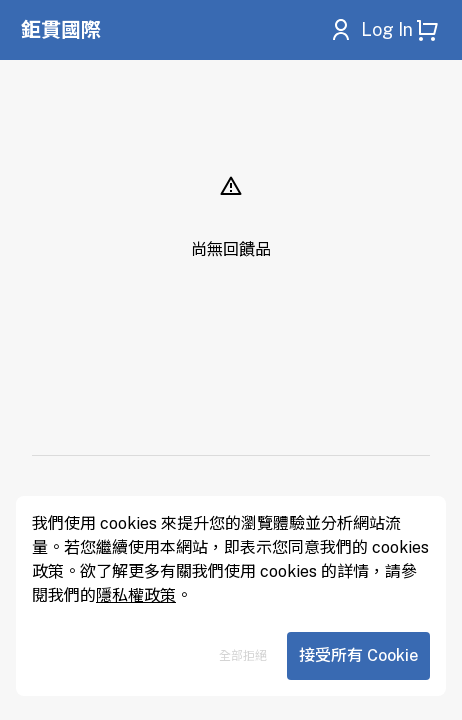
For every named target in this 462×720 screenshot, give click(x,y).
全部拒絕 (243, 656)
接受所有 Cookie (358, 655)
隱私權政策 (136, 595)
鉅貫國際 (61, 30)
